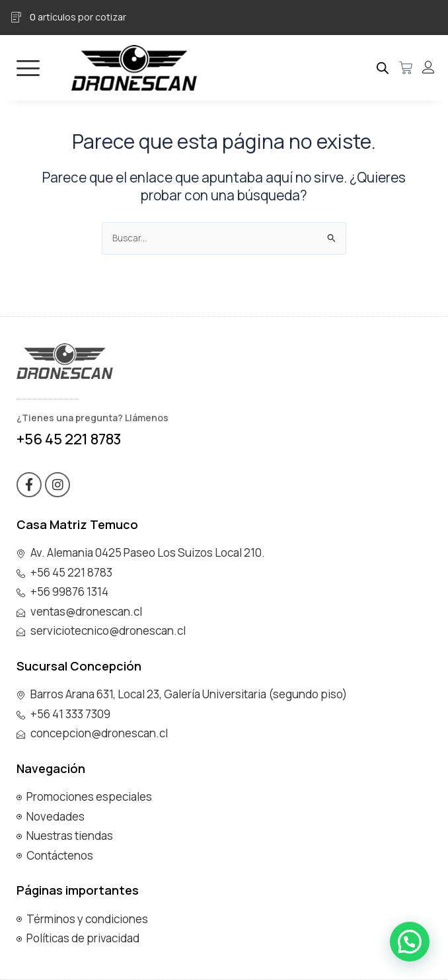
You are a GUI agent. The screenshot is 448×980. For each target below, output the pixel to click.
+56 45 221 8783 (69, 439)
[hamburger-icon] (28, 68)
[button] (410, 942)
